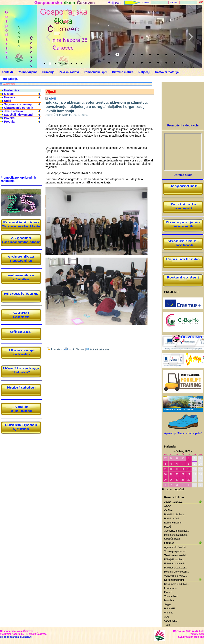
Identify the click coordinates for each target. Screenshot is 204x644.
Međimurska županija (176, 535)
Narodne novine (173, 523)
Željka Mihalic (63, 115)
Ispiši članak (74, 349)
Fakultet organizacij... (176, 568)
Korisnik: (145, 3)
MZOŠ (168, 527)
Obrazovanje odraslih (19, 108)
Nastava (10, 97)
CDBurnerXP (171, 621)
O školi (9, 94)
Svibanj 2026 (183, 451)
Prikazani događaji (173, 489)
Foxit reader (171, 588)
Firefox (168, 592)
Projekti (9, 118)
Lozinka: (174, 3)
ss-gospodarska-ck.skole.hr (16, 637)
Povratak (55, 349)
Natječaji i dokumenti (18, 115)
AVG (167, 617)
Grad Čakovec (172, 539)
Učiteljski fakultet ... (175, 560)
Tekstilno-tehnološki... (176, 555)
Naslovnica (9, 84)
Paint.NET (170, 609)
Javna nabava (13, 111)
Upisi (8, 101)
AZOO (168, 506)
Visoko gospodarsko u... (177, 551)
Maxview (169, 600)
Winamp (169, 613)
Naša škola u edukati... (177, 584)
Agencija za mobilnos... (177, 531)
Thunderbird (171, 596)
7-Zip (167, 625)
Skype (168, 605)
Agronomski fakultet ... (176, 547)
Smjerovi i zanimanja (18, 104)
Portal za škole (172, 519)
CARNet (169, 510)
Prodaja (9, 122)
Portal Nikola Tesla (174, 515)
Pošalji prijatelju (98, 350)
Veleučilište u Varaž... (176, 576)
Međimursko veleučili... (177, 572)
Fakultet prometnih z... (176, 564)
